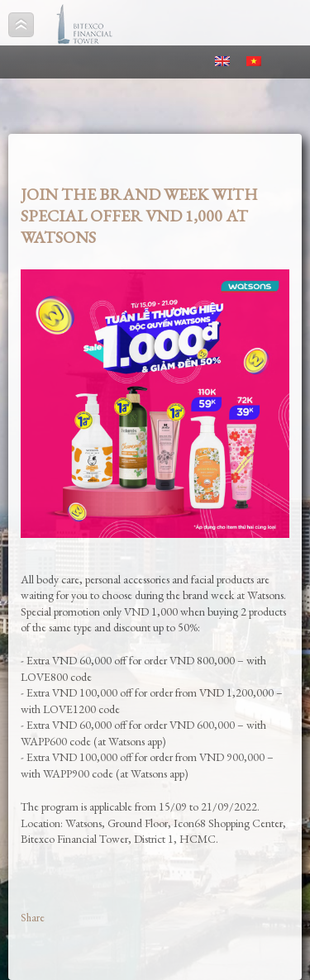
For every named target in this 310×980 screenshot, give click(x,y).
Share (33, 918)
